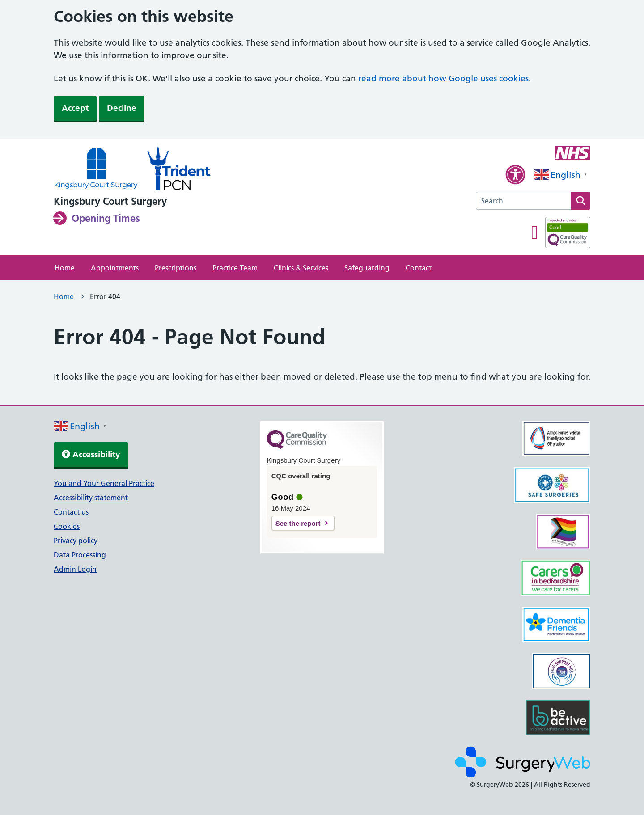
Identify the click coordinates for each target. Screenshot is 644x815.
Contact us (71, 512)
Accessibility (91, 454)
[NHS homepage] (96, 169)
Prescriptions (176, 268)
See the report (298, 523)
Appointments (115, 268)
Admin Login (75, 569)
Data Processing (80, 555)
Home (65, 268)
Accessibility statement (91, 498)
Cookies (67, 526)
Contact (419, 268)
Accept (75, 108)
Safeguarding (367, 268)
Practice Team (235, 268)
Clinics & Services (301, 268)
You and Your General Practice (104, 483)
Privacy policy (76, 541)
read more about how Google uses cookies (443, 78)
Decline (122, 108)
